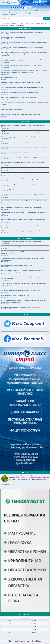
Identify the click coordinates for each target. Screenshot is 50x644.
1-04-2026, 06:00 (6, 297)
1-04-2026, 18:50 (6, 223)
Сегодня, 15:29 (5, 134)
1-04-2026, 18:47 (6, 228)
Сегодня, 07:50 (5, 34)
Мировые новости (39, 13)
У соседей (28, 13)
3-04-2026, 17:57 (6, 159)
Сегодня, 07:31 (5, 39)
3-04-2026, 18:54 (6, 255)
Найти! (47, 18)
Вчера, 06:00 (5, 89)
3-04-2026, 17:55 (6, 165)
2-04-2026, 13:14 (6, 209)
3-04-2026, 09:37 (6, 176)
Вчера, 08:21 (5, 84)
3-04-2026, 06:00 (6, 274)
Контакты (14, 15)
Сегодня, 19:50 (5, 129)
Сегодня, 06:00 (5, 44)
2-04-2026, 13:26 (6, 186)
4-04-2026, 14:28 (6, 149)
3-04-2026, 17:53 (6, 267)
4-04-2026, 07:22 (6, 248)
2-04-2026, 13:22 (6, 197)
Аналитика (12, 13)
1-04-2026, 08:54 (6, 292)
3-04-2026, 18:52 (6, 262)
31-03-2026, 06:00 (6, 309)
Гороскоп (6, 15)
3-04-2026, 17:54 (6, 171)
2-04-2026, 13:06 (6, 216)
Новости (20, 13)
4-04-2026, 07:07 (6, 154)
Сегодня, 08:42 (5, 139)
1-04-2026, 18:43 (6, 233)
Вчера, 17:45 (5, 144)
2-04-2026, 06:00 (6, 287)
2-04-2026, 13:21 (6, 204)
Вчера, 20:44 (5, 79)
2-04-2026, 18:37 (6, 181)
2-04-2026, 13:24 (6, 191)
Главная (4, 13)
